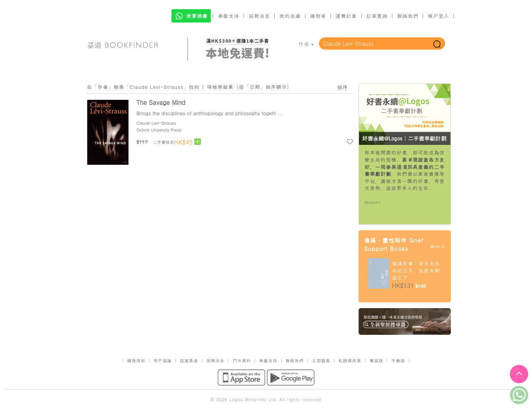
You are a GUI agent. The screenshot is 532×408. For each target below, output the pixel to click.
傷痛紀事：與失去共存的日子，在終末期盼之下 (416, 270)
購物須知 (136, 361)
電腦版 (376, 361)
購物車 (318, 16)
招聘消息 (260, 16)
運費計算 (346, 16)
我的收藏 (290, 16)
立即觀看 (321, 361)
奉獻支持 (229, 16)
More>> (373, 202)
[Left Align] (198, 142)
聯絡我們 (408, 16)
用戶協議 (163, 361)
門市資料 (242, 361)
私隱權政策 (350, 361)
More (438, 247)
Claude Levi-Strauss (156, 123)
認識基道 (189, 361)
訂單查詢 (377, 16)
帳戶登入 (439, 16)
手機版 (398, 361)
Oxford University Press (159, 130)
